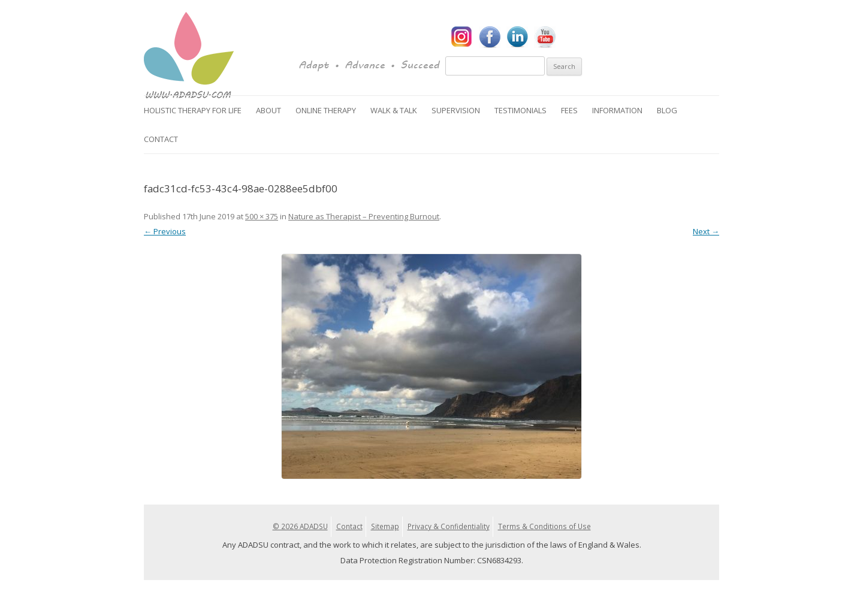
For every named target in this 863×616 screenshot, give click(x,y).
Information (617, 110)
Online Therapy (326, 110)
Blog (667, 110)
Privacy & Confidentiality (449, 526)
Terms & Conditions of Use (544, 526)
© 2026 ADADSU (300, 526)
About (268, 110)
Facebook (490, 37)
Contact (161, 139)
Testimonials (520, 110)
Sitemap (385, 526)
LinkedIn (517, 37)
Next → (706, 231)
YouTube (545, 37)
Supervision (456, 110)
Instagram (462, 37)
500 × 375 (262, 216)
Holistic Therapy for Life (193, 110)
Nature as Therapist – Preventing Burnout (364, 216)
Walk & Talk (394, 110)
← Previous (165, 231)
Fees (569, 110)
